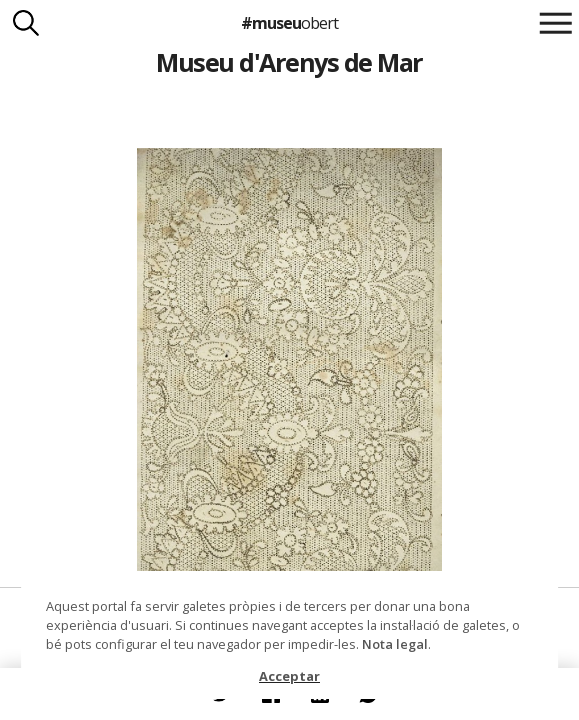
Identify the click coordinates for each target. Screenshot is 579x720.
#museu (289, 23)
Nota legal (395, 644)
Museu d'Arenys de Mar (289, 62)
